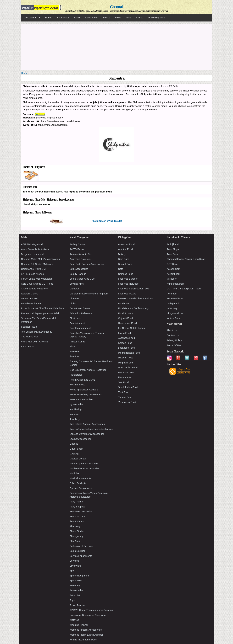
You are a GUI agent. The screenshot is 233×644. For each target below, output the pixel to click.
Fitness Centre (78, 342)
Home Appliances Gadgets (84, 390)
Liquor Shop (76, 449)
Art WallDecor (77, 249)
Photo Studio (77, 531)
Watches (74, 620)
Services (74, 561)
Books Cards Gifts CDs (82, 279)
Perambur (172, 294)
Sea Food (123, 382)
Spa (72, 571)
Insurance (75, 414)
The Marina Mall (30, 337)
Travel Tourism (78, 605)
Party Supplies (77, 507)
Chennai (116, 7)
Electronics (75, 318)
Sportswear (76, 580)
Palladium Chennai (31, 303)
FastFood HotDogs (128, 284)
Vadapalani (173, 303)
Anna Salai (173, 254)
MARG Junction (30, 298)
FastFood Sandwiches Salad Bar (136, 298)
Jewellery (75, 419)
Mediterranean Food (129, 353)
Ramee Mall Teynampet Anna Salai (40, 313)
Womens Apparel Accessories (86, 630)
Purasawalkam (175, 298)
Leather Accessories (80, 439)
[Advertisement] (116, 46)
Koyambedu (173, 274)
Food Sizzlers (125, 313)
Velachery (172, 308)
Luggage (74, 454)
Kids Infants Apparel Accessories (87, 424)
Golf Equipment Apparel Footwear (88, 370)
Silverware (75, 566)
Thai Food (124, 392)
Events (106, 18)
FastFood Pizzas (127, 294)
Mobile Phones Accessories (84, 468)
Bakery (122, 254)
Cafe (121, 269)
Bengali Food (125, 264)
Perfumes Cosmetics (81, 511)
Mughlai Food (125, 363)
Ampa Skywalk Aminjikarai (35, 249)
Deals (77, 18)
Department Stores (80, 308)
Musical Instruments (80, 478)
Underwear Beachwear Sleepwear (88, 615)
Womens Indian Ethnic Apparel (86, 635)
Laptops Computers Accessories (87, 434)
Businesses (63, 18)
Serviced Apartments (81, 556)
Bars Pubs (124, 259)
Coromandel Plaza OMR (34, 269)
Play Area (75, 541)
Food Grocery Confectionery (133, 308)
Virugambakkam (175, 313)
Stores (140, 18)
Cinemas (74, 298)
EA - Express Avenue (32, 274)
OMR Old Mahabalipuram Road (184, 289)
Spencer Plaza (29, 327)
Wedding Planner (79, 625)
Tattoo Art (75, 595)
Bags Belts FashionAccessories (87, 264)
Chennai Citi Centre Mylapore (37, 264)
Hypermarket (77, 404)
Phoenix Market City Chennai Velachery (42, 308)
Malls (128, 18)
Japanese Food (126, 338)
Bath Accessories (79, 269)
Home (24, 73)
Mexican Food (126, 358)
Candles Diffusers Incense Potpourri (89, 294)
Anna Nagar (173, 249)
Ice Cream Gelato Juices (131, 328)
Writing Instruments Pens (83, 640)
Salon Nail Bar (77, 551)
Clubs (73, 303)
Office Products (78, 483)
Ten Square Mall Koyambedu (37, 332)
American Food (126, 244)
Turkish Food (125, 397)
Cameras (75, 289)
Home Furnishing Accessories (86, 394)
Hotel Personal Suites (81, 399)
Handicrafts (76, 375)
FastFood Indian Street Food (134, 289)
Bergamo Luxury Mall (33, 254)
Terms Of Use (174, 345)
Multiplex (74, 473)
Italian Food (124, 333)
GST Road (172, 264)
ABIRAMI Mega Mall (32, 244)
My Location (31, 18)
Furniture (74, 356)
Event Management (80, 328)
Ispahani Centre (30, 294)
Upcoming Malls (157, 18)
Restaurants (125, 377)
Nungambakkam (175, 284)
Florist (73, 346)
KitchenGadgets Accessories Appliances (91, 429)
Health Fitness (77, 385)
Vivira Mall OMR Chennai (35, 342)
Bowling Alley (77, 284)
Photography (76, 536)
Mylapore (172, 279)
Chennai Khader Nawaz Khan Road (186, 259)
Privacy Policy (174, 340)
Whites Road (174, 318)
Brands (48, 18)
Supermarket (77, 590)
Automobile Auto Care (81, 254)
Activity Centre (77, 244)
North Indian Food (128, 367)
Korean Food (125, 343)
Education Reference (81, 313)
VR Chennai (28, 346)
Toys (72, 600)
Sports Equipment (79, 576)
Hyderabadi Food (127, 323)
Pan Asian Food (127, 372)
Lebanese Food (127, 348)
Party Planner (77, 502)
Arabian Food (125, 249)
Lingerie (74, 444)
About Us (172, 330)
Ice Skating (76, 409)
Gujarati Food (125, 318)
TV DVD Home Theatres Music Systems (91, 610)
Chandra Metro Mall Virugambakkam (41, 259)
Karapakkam (173, 269)
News (118, 18)
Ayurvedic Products (80, 259)
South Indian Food (128, 387)
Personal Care (77, 516)
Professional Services (81, 546)
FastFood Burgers (128, 279)
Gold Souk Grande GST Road (37, 284)
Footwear (40, 114)
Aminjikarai (173, 244)
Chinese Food (126, 274)
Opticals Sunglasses (81, 488)
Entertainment (77, 323)
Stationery (75, 585)
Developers (91, 18)
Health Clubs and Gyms (82, 380)
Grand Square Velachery (34, 289)
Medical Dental (78, 459)
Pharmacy (75, 526)
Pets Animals (77, 521)
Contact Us (173, 335)
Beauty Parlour (78, 274)
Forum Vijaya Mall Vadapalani (37, 279)
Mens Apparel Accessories (84, 463)
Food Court (124, 303)
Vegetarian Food (127, 402)
